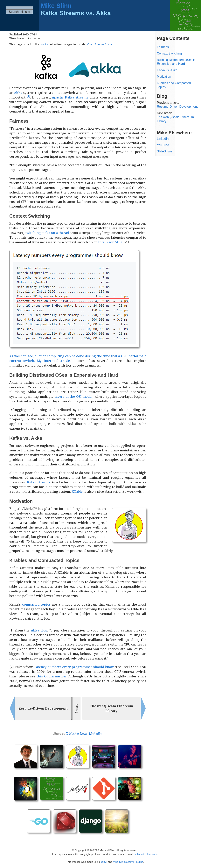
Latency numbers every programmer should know (74, 667)
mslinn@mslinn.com (145, 854)
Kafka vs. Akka (167, 70)
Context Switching (169, 53)
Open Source (96, 45)
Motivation (164, 77)
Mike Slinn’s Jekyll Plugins (128, 862)
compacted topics (36, 605)
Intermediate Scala (59, 361)
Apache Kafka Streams (70, 98)
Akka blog (39, 631)
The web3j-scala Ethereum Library (175, 119)
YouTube (163, 145)
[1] (28, 96)
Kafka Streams (39, 482)
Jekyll (104, 862)
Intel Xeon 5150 (110, 242)
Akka (18, 93)
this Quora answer (52, 676)
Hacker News (78, 734)
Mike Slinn (56, 6)
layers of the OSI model (73, 397)
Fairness (163, 47)
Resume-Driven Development (177, 107)
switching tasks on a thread (47, 233)
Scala (108, 45)
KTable (77, 492)
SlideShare (164, 151)
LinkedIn (95, 734)
